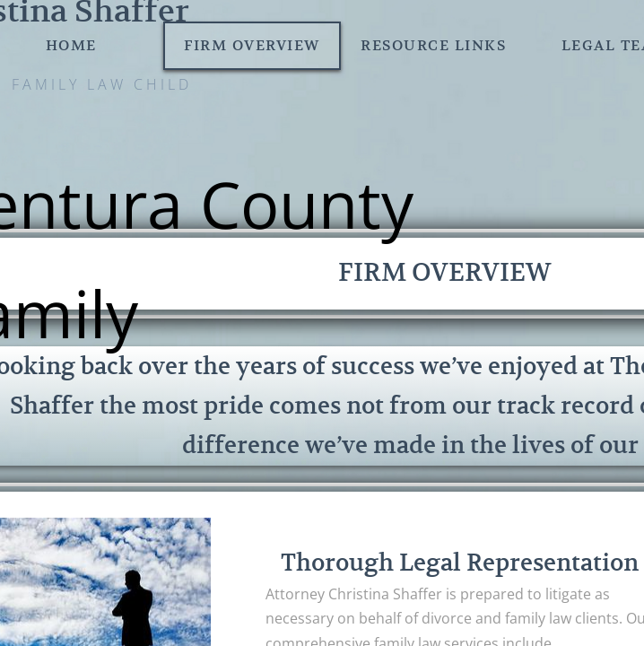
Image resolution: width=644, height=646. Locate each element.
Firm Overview (252, 46)
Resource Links (433, 46)
